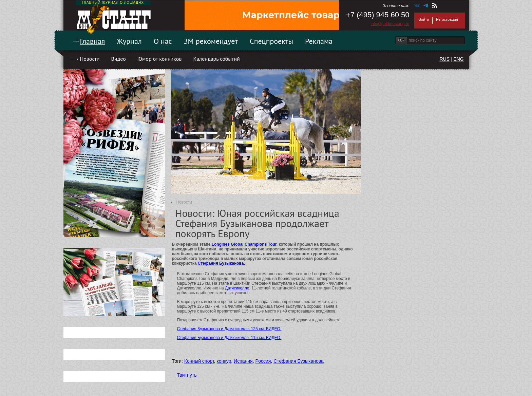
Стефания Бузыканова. (221, 263)
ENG (458, 59)
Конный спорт (199, 361)
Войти (424, 19)
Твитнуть (187, 375)
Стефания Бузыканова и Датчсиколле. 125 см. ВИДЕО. (229, 329)
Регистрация (447, 19)
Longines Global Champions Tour (244, 244)
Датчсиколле (237, 288)
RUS (444, 59)
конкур (224, 361)
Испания (243, 361)
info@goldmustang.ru (390, 24)
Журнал (129, 41)
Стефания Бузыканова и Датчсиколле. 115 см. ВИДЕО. (229, 338)
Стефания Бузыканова (299, 361)
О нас (163, 41)
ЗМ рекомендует (211, 41)
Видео (118, 59)
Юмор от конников (160, 59)
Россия (263, 361)
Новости (90, 59)
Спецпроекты (271, 41)
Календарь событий (216, 59)
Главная (93, 41)
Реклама (319, 41)
